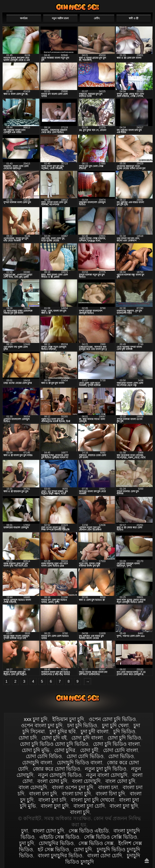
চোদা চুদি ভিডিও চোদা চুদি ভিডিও (54, 744)
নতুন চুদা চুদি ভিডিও (106, 769)
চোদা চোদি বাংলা (120, 750)
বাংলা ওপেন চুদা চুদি (73, 787)
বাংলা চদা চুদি (43, 794)
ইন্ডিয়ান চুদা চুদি (68, 719)
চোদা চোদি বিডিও (44, 756)
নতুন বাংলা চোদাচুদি (107, 775)
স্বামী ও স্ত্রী (134, 18)
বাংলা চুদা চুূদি (55, 806)
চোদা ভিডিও (121, 756)
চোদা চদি (28, 738)
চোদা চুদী (89, 750)
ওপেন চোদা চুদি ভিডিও (112, 719)
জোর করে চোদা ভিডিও (57, 769)
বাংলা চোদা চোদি (105, 855)
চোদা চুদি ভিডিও (124, 738)
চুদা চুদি (27, 843)
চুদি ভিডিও (124, 731)
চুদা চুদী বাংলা (94, 731)
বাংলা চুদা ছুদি (124, 806)
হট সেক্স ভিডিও (53, 849)
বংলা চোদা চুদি (52, 781)
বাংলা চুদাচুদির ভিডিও (60, 855)
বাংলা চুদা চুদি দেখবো (93, 800)
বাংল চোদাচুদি (33, 787)
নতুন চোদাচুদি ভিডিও (60, 775)
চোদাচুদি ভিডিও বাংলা (80, 763)
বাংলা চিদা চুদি (110, 794)
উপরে (147, 861)
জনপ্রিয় (24, 18)
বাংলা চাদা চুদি (76, 794)
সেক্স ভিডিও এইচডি (89, 831)
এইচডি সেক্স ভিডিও (59, 837)
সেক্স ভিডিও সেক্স (96, 843)
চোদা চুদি (83, 849)
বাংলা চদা (108, 787)
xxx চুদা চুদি (36, 719)
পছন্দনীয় (141, 5)
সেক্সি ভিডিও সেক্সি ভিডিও (110, 837)
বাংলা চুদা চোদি (89, 806)
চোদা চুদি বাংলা (87, 738)
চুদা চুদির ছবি (63, 731)
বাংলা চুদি (80, 812)
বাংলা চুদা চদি (52, 800)
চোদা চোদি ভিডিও (85, 756)
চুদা (25, 831)
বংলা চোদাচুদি (86, 781)
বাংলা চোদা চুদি (77, 7)
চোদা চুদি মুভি (36, 750)
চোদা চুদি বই (54, 738)
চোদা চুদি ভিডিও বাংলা (116, 744)
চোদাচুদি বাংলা (37, 763)
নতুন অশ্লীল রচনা (60, 18)
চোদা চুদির (65, 750)
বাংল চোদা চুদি (120, 781)
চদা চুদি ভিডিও (82, 725)
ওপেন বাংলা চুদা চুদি (42, 725)
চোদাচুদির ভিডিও (56, 843)
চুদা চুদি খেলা (115, 725)
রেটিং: (97, 18)
